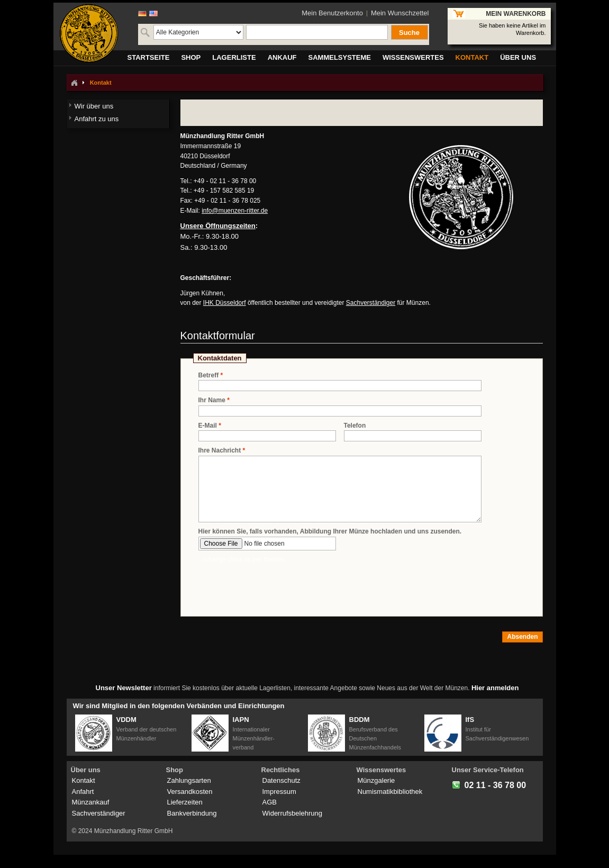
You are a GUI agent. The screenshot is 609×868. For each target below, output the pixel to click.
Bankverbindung (192, 813)
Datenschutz (281, 780)
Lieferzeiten (185, 802)
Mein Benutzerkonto (332, 13)
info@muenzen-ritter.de (235, 211)
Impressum (279, 792)
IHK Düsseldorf (225, 303)
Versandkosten (190, 792)
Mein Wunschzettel (400, 13)
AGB (270, 802)
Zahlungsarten (189, 780)
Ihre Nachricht (220, 451)
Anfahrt (83, 792)
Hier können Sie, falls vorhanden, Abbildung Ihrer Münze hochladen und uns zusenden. (330, 531)
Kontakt (84, 780)
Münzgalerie (376, 780)
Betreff (209, 376)
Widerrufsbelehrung (292, 813)
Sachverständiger (371, 303)
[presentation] (279, 585)
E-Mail (208, 426)
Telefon (355, 426)
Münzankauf (91, 802)
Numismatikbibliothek (390, 792)
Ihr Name (212, 400)
